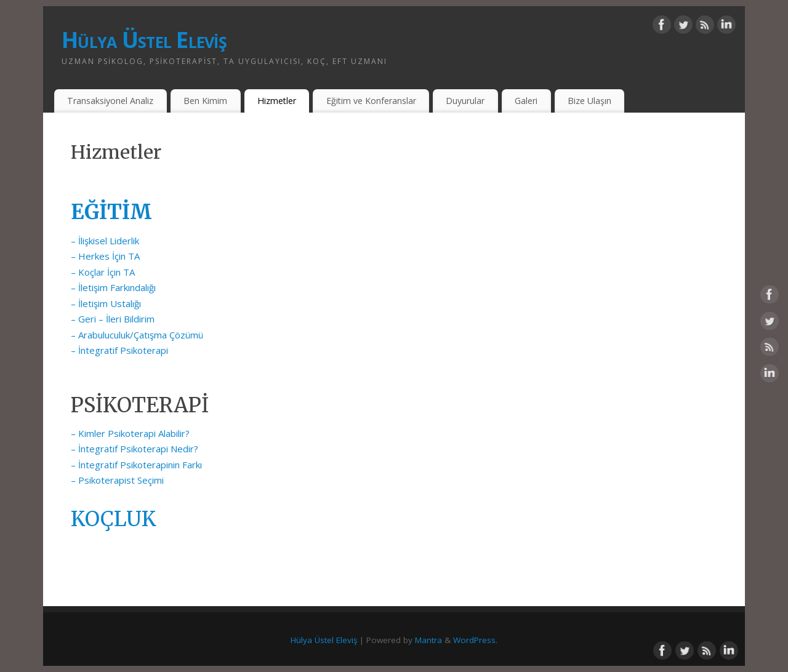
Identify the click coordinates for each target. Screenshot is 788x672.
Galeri (526, 101)
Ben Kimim (205, 101)
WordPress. (475, 640)
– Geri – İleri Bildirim (113, 319)
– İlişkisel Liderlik (105, 241)
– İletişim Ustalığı (106, 303)
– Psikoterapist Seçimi (117, 480)
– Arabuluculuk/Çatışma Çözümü (137, 335)
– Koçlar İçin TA (104, 272)
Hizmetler (277, 101)
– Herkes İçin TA (105, 256)
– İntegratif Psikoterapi (119, 350)
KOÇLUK (114, 519)
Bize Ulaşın (589, 101)
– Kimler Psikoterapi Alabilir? (130, 433)
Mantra (428, 640)
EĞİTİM (111, 212)
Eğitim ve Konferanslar (371, 101)
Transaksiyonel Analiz (110, 101)
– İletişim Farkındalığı (113, 287)
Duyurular (465, 101)
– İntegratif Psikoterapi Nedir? (135, 449)
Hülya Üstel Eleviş (144, 40)
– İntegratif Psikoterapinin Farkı (136, 465)
